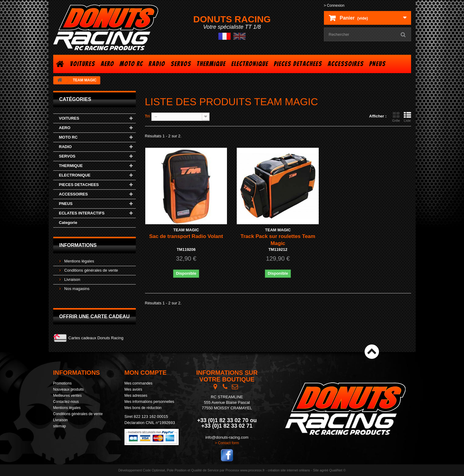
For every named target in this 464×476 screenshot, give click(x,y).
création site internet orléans (289, 470)
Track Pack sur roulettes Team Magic (278, 240)
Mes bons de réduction (143, 408)
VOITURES (83, 64)
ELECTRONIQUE (250, 64)
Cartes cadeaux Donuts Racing (96, 338)
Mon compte (146, 373)
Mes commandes (138, 383)
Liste (407, 117)
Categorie (68, 223)
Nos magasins (76, 289)
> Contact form (227, 443)
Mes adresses (136, 396)
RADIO (157, 64)
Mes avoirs (133, 389)
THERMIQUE (211, 64)
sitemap (60, 426)
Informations (78, 245)
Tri (147, 116)
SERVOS (181, 64)
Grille (396, 117)
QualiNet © (337, 470)
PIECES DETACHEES (298, 64)
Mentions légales (79, 261)
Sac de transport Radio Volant (186, 236)
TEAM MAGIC (186, 230)
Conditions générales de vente (91, 270)
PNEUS (377, 64)
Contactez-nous (66, 402)
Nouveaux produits (69, 389)
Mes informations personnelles (149, 402)
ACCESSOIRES (346, 64)
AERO (107, 64)
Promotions (63, 383)
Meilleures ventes (67, 396)
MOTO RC (131, 64)
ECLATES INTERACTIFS (82, 213)
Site (316, 470)
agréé (324, 470)
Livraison (72, 279)
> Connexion (334, 6)
